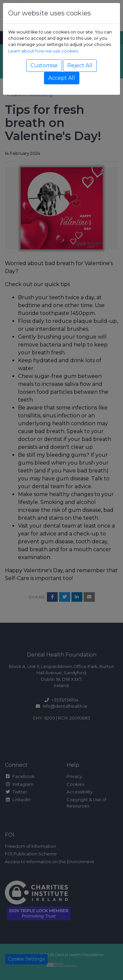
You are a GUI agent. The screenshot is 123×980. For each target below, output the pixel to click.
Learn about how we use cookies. (44, 51)
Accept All (62, 78)
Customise (44, 65)
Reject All (80, 65)
